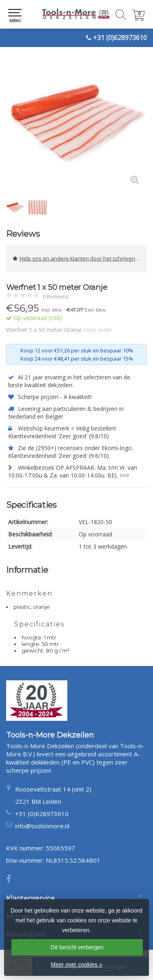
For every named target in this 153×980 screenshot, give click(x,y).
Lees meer (98, 330)
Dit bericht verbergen (77, 947)
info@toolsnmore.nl (42, 826)
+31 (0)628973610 (120, 38)
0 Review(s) (55, 297)
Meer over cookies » (76, 964)
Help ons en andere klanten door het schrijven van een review (80, 259)
